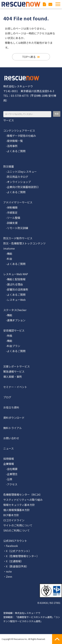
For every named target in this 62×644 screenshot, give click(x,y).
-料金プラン (12, 346)
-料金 (8, 259)
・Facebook (11, 546)
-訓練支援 (10, 223)
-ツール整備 (12, 218)
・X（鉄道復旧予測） (16, 566)
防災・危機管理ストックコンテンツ (24, 243)
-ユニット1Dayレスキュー (20, 172)
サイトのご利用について (18, 525)
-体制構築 (10, 207)
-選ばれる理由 (13, 284)
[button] (58, 4)
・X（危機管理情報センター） (21, 556)
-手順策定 (10, 213)
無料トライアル (13, 428)
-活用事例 (10, 146)
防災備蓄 (9, 166)
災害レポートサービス (17, 366)
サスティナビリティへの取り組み (23, 500)
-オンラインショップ (17, 182)
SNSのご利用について (17, 530)
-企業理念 (10, 474)
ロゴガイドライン (14, 520)
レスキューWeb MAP (16, 274)
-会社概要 (10, 469)
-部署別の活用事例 (16, 289)
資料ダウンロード (45, 4)
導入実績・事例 (13, 377)
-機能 (8, 254)
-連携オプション (14, 320)
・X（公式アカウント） (17, 551)
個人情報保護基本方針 (17, 510)
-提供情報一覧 (13, 141)
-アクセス (10, 484)
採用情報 (9, 459)
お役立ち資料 (11, 407)
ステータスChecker (15, 310)
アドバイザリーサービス (18, 202)
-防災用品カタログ (16, 177)
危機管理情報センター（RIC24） (23, 494)
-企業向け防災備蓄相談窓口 (21, 187)
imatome (9, 248)
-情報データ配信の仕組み (20, 136)
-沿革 (8, 479)
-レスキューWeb (14, 300)
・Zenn (8, 577)
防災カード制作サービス (18, 238)
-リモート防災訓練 (16, 228)
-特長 (8, 336)
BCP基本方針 (11, 515)
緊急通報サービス (14, 371)
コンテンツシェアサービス (19, 130)
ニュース (9, 448)
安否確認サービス (14, 330)
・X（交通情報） (13, 561)
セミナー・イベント (15, 387)
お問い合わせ (51, 4)
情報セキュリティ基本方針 (19, 505)
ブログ (7, 397)
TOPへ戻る (29, 57)
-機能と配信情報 (14, 279)
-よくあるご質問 (14, 151)
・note (8, 571)
